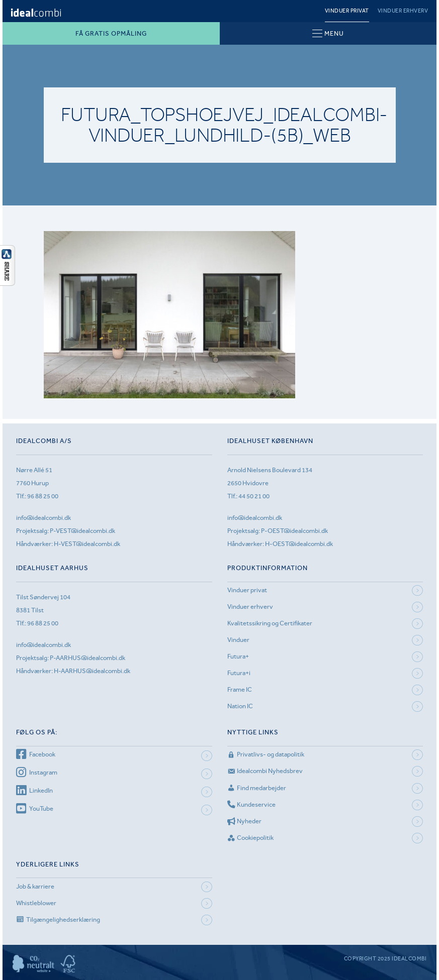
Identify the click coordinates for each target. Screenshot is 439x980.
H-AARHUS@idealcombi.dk (92, 671)
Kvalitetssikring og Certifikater (270, 623)
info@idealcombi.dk (43, 518)
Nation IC (240, 706)
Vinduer (238, 640)
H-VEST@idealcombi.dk (87, 544)
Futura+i (239, 673)
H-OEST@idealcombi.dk (299, 544)
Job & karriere (35, 886)
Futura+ (238, 656)
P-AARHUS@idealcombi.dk (87, 658)
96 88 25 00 (43, 496)
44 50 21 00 (254, 496)
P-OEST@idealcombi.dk (294, 531)
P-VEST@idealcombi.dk (82, 531)
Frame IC (240, 689)
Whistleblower (36, 903)
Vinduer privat (347, 11)
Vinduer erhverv (403, 11)
